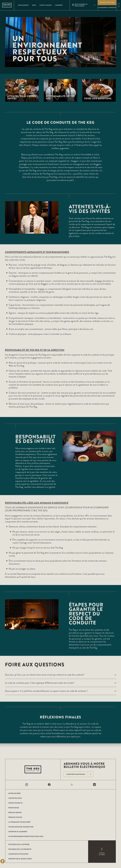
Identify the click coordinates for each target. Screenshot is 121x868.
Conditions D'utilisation (18, 854)
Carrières (59, 5)
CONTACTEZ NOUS (15, 798)
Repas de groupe (15, 812)
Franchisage (14, 808)
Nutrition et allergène (18, 832)
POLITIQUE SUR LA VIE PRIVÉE (19, 844)
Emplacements (24, 5)
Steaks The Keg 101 (16, 803)
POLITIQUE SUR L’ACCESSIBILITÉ (20, 849)
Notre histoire (14, 793)
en (119, 4)
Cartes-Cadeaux (46, 5)
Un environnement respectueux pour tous (26, 836)
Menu (34, 5)
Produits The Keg (15, 817)
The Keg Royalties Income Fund (21, 827)
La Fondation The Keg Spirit (19, 822)
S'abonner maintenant (80, 774)
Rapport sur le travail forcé (20, 859)
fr (119, 7)
